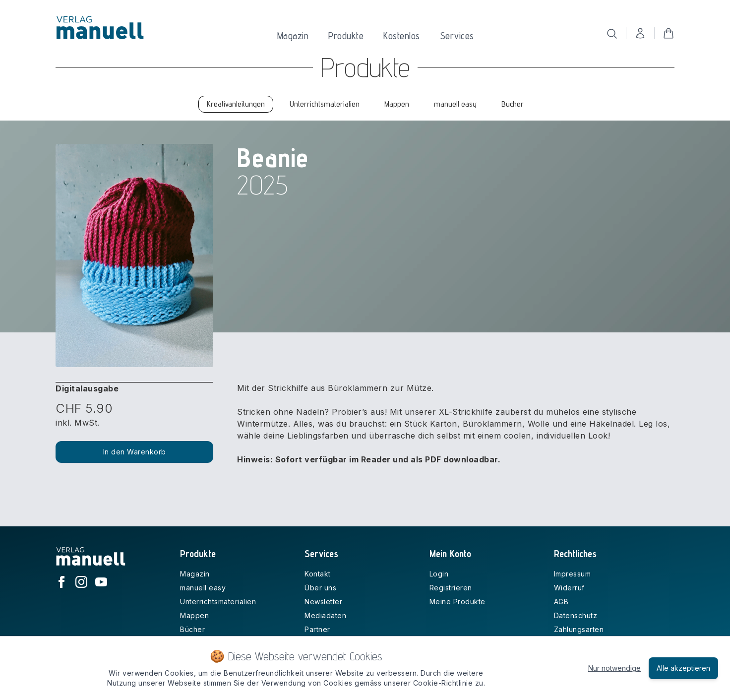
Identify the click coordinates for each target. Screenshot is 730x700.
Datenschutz (576, 615)
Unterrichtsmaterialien (218, 602)
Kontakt (318, 574)
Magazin (293, 36)
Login (439, 574)
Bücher (192, 629)
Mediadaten (325, 615)
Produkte (346, 36)
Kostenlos (402, 36)
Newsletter (323, 602)
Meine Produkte (457, 602)
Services (457, 36)
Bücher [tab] (513, 104)
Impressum (573, 574)
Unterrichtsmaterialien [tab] (325, 104)
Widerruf (569, 588)
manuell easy (203, 588)
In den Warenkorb (135, 452)
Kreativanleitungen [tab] (236, 104)
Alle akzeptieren (683, 668)
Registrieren (451, 588)
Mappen (194, 615)
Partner (317, 629)
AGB (561, 602)
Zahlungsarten (579, 629)
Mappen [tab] (397, 104)
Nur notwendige (614, 668)
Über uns (320, 588)
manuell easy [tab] (455, 104)
